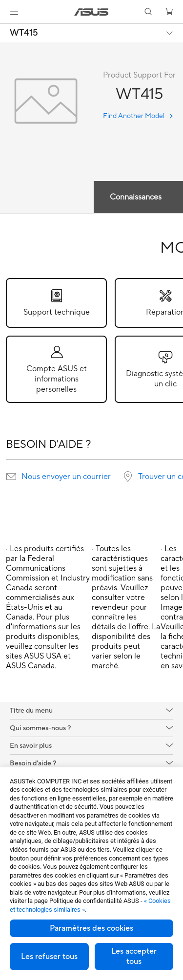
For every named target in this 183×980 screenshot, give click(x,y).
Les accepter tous (134, 956)
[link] (91, 12)
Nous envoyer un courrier (66, 477)
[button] (14, 12)
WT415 (24, 33)
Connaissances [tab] (136, 197)
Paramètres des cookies (91, 928)
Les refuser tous (49, 957)
